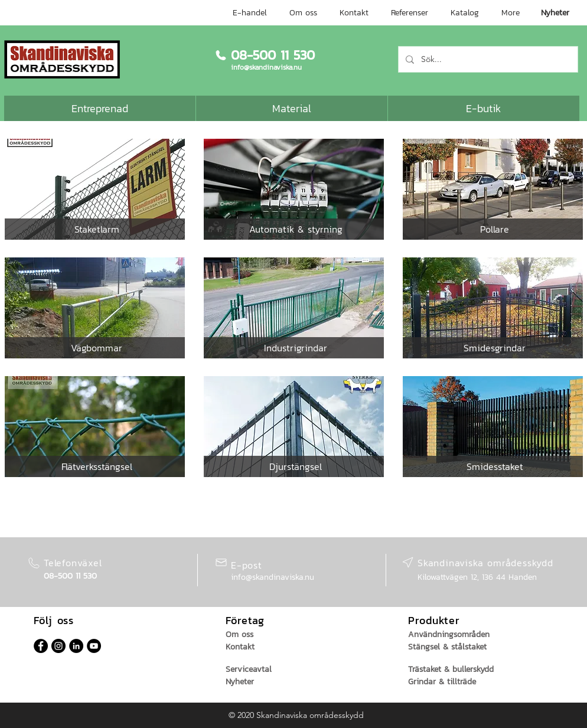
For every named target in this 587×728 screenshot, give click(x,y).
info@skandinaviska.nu (273, 577)
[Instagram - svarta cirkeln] (58, 646)
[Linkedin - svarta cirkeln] (76, 646)
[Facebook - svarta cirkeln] (41, 646)
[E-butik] (484, 108)
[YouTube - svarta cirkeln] (94, 646)
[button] (97, 229)
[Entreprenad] (100, 108)
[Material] (292, 108)
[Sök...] (487, 59)
